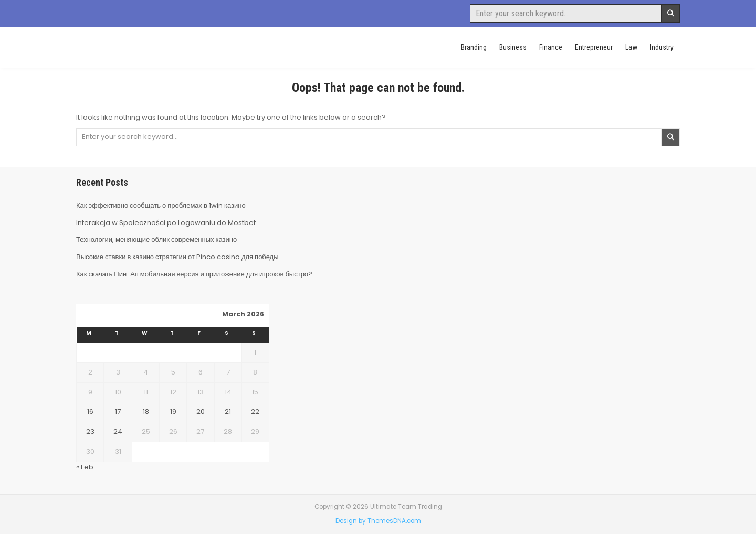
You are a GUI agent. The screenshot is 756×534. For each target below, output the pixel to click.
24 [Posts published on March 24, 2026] (118, 431)
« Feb (85, 467)
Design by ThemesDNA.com (378, 521)
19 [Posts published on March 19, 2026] (173, 412)
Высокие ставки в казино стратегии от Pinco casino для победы (177, 257)
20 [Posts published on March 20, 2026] (201, 412)
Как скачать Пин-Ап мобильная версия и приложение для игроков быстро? (194, 274)
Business (513, 47)
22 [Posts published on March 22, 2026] (255, 412)
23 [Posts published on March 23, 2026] (90, 431)
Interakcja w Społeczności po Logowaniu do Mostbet (166, 223)
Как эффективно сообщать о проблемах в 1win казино (161, 205)
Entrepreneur (594, 47)
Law (631, 47)
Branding (474, 47)
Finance (551, 47)
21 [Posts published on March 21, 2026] (228, 412)
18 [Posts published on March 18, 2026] (146, 412)
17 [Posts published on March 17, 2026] (118, 412)
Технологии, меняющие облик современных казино (156, 239)
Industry (662, 47)
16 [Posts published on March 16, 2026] (90, 412)
